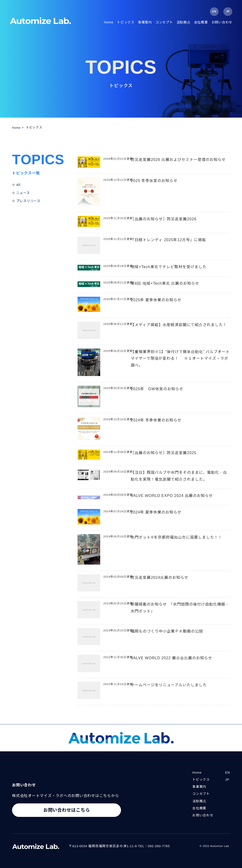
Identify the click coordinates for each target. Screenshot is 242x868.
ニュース (23, 193)
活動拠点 (184, 22)
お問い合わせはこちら (67, 811)
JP (228, 11)
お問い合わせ (222, 22)
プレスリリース (28, 201)
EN (214, 11)
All (18, 185)
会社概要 (201, 22)
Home (109, 22)
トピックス (126, 22)
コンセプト (164, 22)
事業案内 (145, 22)
